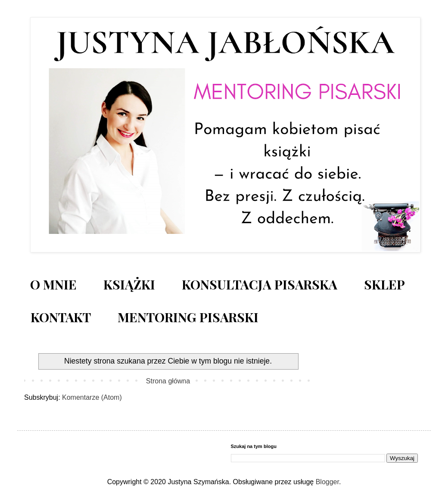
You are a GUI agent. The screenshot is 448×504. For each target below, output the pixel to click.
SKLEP (384, 284)
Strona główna (168, 381)
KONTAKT (61, 317)
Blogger (327, 482)
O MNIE (53, 284)
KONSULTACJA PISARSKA (260, 284)
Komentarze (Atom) (92, 397)
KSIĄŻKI (129, 284)
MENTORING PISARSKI (188, 317)
